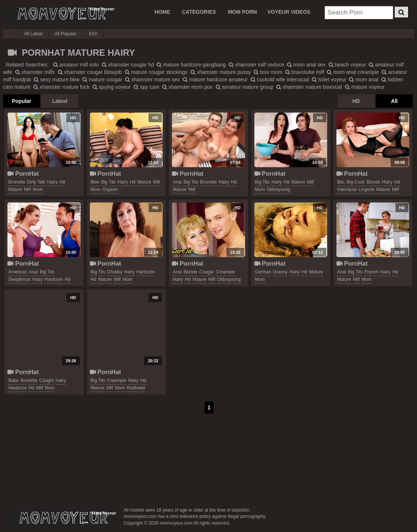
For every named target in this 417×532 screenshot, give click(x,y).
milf (28, 189)
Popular (22, 101)
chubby (115, 272)
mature (15, 189)
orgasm (110, 189)
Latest (60, 101)
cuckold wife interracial (280, 80)
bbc (341, 182)
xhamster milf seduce (256, 65)
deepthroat (19, 279)
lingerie (367, 189)
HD (356, 101)
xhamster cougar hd (128, 65)
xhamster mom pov (188, 87)
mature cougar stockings (156, 72)
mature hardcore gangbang (191, 65)
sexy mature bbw (57, 80)
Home (162, 12)
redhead (136, 388)
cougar (207, 272)
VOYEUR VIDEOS (289, 12)
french (371, 272)
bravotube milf (305, 72)
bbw (95, 182)
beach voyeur (347, 65)
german (263, 272)
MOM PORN (242, 12)
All (394, 101)
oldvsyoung (278, 189)
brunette (17, 182)
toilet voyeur (329, 80)
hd (62, 182)
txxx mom (268, 72)
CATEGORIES (199, 12)
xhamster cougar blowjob (90, 72)
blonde (373, 182)
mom (38, 189)
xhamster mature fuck (62, 87)
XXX (93, 34)
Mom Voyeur (59, 14)
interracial (347, 189)
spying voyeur (112, 87)
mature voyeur (365, 87)
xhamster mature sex (153, 80)
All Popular (65, 34)
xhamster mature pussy (221, 72)
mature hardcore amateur (215, 80)
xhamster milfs (35, 72)
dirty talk (36, 182)
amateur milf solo (76, 65)
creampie (225, 272)
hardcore (54, 279)
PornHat (23, 173)
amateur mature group (245, 87)
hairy (52, 182)
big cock (356, 182)
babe (13, 380)
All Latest (33, 34)
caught (47, 380)
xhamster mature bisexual (309, 87)
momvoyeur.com (61, 518)
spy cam (146, 87)
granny (280, 272)
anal (177, 182)
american (18, 272)
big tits (108, 182)
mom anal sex (306, 65)
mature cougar (102, 80)
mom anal (364, 80)
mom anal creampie (353, 72)
